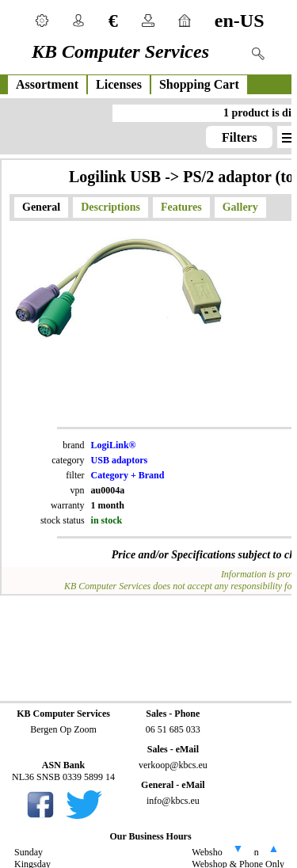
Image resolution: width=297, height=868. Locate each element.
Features (181, 207)
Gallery (240, 207)
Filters (239, 137)
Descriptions (110, 207)
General (41, 207)
